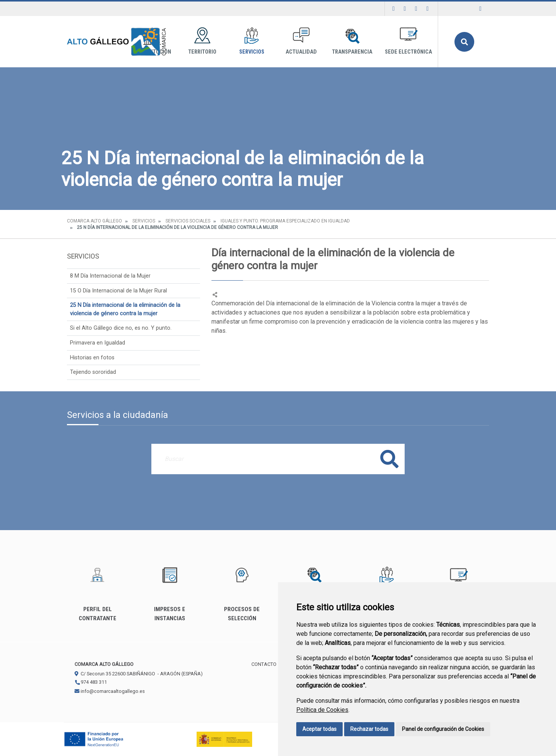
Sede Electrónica (408, 41)
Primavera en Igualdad (98, 343)
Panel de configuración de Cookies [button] (443, 729)
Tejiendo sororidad (93, 372)
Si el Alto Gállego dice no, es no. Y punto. (121, 328)
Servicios (252, 41)
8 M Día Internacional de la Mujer (110, 276)
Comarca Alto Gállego (95, 221)
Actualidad (301, 41)
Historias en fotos (92, 358)
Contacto (264, 664)
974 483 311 (91, 682)
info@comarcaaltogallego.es (110, 691)
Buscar (464, 42)
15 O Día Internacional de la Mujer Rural (118, 291)
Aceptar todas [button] (319, 729)
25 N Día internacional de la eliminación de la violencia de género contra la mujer (125, 309)
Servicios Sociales (188, 221)
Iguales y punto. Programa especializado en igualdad (285, 221)
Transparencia (352, 41)
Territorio (202, 41)
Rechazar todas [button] (369, 729)
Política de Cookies (322, 710)
